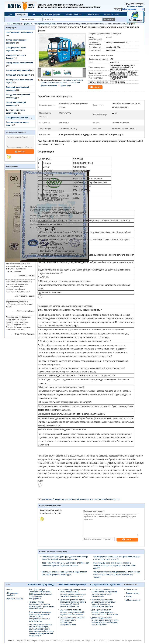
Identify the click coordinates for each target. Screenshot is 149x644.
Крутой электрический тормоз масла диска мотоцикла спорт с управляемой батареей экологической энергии (73, 603)
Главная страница (13, 24)
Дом (10, 14)
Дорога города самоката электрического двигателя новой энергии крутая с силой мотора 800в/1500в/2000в (105, 621)
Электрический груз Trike (45, 24)
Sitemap (129, 596)
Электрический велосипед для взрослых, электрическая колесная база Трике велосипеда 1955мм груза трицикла (117, 575)
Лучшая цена (65, 85)
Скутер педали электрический (19, 63)
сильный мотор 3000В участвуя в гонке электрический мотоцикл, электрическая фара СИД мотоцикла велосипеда (73, 593)
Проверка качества (73, 14)
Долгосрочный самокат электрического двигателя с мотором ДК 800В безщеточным (105, 612)
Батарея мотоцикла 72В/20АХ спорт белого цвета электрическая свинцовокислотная (72, 621)
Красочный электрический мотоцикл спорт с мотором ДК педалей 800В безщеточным (72, 612)
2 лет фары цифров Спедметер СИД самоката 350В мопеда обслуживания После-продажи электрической (41, 594)
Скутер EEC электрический (18, 75)
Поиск (110, 19)
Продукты (21, 14)
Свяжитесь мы (93, 14)
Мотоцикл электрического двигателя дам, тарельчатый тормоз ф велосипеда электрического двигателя (103, 603)
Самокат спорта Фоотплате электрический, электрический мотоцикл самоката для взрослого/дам (104, 593)
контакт (20, 151)
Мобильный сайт (133, 600)
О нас (33, 14)
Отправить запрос (136, 6)
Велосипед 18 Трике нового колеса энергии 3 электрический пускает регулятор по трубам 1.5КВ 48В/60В (114, 566)
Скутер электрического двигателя (105, 585)
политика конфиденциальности (21, 641)
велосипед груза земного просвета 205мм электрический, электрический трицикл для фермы (62, 83)
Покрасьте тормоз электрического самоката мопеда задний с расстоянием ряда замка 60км (41, 605)
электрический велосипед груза (80, 499)
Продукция (28, 24)
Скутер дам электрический (18, 70)
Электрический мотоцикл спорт (72, 585)
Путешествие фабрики (51, 14)
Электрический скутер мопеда (20, 32)
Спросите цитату (132, 593)
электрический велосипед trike (107, 499)
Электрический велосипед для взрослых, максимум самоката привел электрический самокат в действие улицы (40, 617)
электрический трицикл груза (54, 499)
